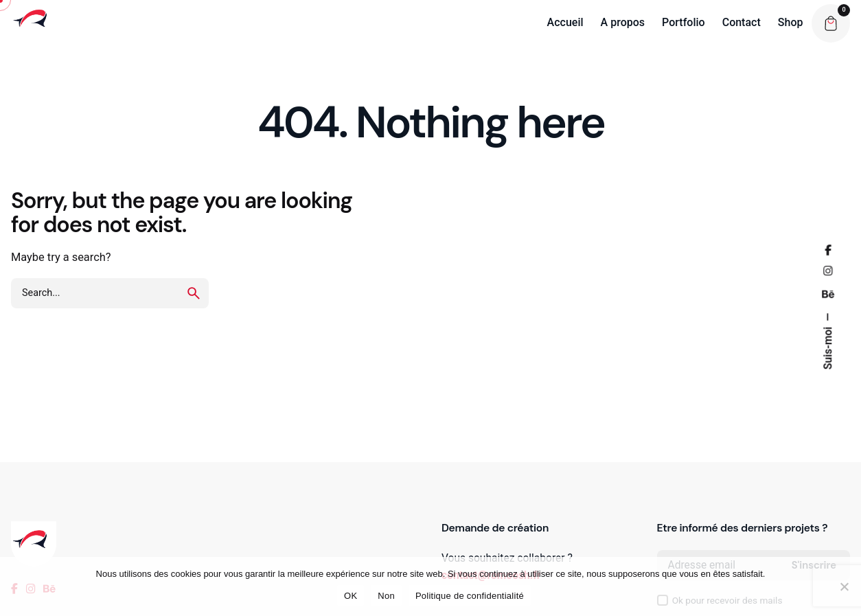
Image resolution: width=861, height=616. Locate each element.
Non (386, 596)
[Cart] (831, 23)
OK (351, 596)
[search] (194, 293)
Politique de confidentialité (470, 596)
